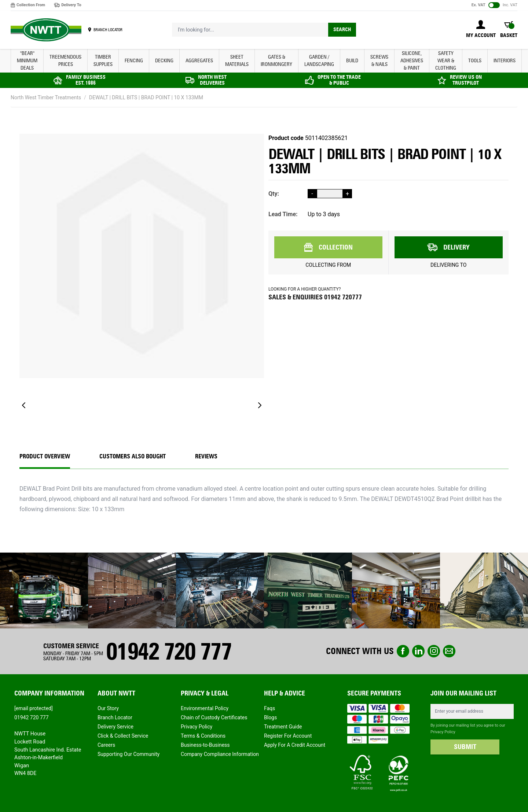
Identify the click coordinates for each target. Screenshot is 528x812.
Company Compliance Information (220, 754)
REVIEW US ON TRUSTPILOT (466, 80)
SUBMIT (465, 747)
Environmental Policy (205, 708)
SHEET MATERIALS (237, 61)
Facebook (403, 651)
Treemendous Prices (65, 61)
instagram (434, 651)
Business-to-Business (205, 745)
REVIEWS (206, 456)
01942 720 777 (169, 651)
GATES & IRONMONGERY (276, 61)
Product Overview (45, 456)
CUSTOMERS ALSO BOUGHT (133, 456)
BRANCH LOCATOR (108, 30)
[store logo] (46, 30)
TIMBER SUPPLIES (103, 61)
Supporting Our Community (129, 754)
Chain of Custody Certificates (214, 717)
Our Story (108, 708)
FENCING (134, 61)
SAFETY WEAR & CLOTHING (446, 61)
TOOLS (475, 61)
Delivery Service (115, 727)
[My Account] (481, 30)
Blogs (270, 717)
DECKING (164, 61)
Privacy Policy (197, 727)
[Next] (260, 405)
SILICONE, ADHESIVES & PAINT (412, 61)
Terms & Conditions (203, 736)
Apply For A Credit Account (295, 745)
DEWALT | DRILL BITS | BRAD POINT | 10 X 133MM (146, 97)
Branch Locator (115, 717)
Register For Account (288, 736)
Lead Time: (283, 214)
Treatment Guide (283, 727)
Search (342, 29)
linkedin (418, 651)
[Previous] (24, 405)
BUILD (352, 61)
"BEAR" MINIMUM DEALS (27, 61)
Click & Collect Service (123, 736)
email (449, 651)
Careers (106, 745)
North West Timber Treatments (46, 97)
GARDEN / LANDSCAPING (319, 61)
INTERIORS (505, 61)
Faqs (269, 708)
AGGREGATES (199, 61)
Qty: (274, 194)
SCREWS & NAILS (379, 61)
